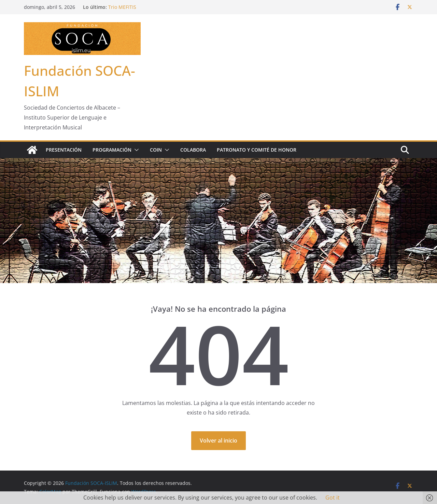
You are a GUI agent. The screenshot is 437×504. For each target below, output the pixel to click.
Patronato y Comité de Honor (257, 150)
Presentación (64, 150)
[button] (135, 150)
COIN (156, 150)
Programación (112, 150)
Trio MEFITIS (122, 7)
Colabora (193, 150)
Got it (333, 498)
